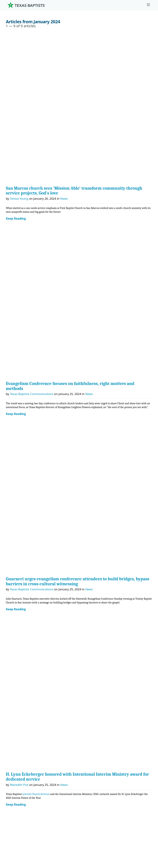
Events (13, 735)
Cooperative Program (23, 671)
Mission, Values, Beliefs (24, 550)
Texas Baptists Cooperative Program (92, 816)
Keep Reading (16, 72)
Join (11, 776)
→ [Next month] (149, 481)
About (13, 542)
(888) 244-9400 (16, 852)
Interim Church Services (36, 209)
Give (12, 663)
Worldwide (15, 695)
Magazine (15, 751)
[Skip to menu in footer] (148, 5)
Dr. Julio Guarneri (20, 582)
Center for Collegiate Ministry (28, 639)
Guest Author (19, 249)
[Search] (147, 797)
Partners (14, 598)
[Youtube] (48, 530)
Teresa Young (19, 52)
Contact (11, 843)
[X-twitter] (28, 530)
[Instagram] (18, 530)
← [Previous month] (9, 481)
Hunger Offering (19, 703)
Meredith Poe (19, 200)
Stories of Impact (72, 342)
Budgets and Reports (23, 711)
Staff (11, 574)
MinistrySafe (69, 249)
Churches (15, 566)
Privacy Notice (16, 835)
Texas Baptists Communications (32, 101)
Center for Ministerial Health (28, 623)
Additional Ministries (22, 655)
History (13, 590)
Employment (17, 727)
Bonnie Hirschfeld (22, 435)
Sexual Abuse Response (24, 767)
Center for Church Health (25, 615)
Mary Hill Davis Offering (24, 687)
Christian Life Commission (26, 647)
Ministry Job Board (21, 719)
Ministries (17, 606)
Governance (16, 558)
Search (13, 502)
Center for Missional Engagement (31, 631)
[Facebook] (10, 530)
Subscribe (15, 759)
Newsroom (13, 827)
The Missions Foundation (25, 679)
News (64, 52)
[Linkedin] (38, 530)
